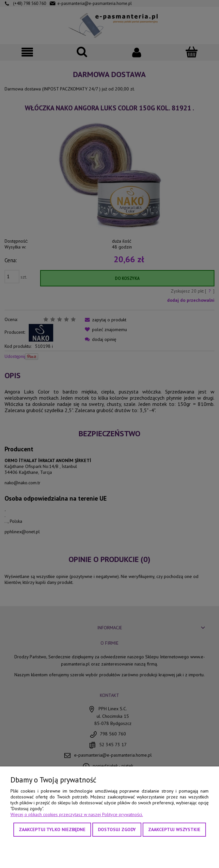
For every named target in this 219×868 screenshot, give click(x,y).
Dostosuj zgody (117, 829)
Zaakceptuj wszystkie (174, 829)
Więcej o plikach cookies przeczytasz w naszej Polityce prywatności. (77, 814)
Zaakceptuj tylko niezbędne (52, 829)
